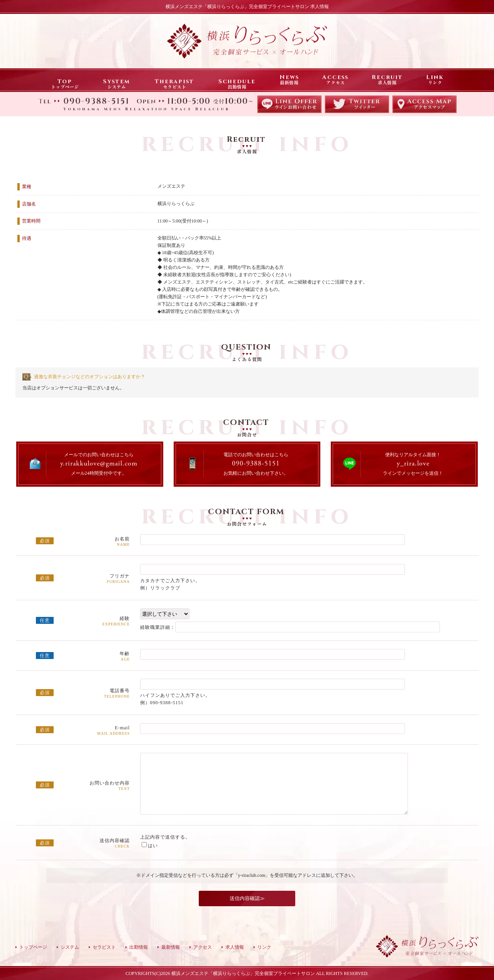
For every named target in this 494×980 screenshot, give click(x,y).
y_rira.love (413, 464)
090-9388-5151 (256, 464)
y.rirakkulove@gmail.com (99, 464)
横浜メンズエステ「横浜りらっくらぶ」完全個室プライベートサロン (243, 973)
